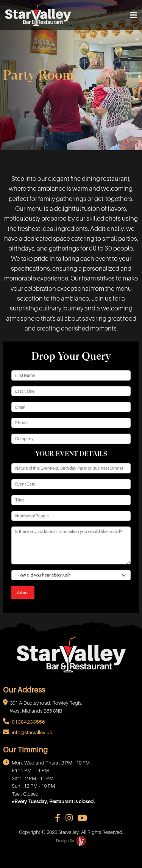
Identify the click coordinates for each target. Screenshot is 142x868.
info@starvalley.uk (32, 732)
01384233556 (28, 722)
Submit (23, 592)
